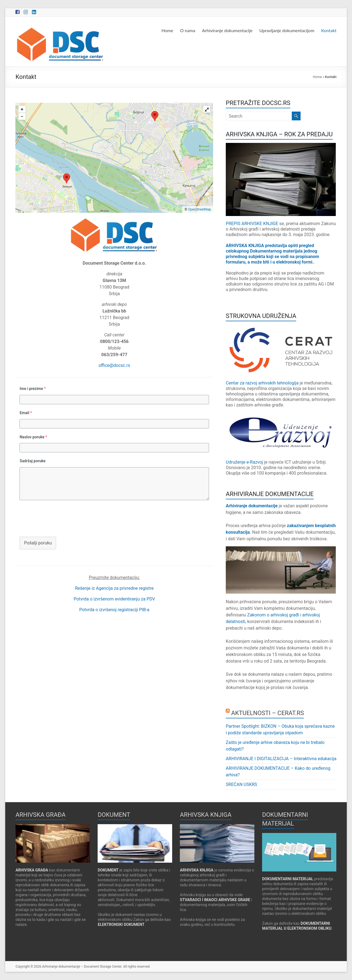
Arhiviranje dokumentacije (227, 30)
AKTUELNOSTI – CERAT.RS (268, 713)
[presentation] (57, 518)
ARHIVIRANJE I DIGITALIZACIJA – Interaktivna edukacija (281, 759)
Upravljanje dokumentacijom (287, 30)
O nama (188, 30)
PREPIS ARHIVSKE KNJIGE (252, 224)
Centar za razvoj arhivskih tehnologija (262, 383)
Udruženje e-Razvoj (244, 462)
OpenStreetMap (200, 209)
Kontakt (329, 30)
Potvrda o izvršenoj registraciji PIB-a (114, 610)
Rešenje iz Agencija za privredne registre (114, 588)
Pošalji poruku (38, 543)
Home (167, 30)
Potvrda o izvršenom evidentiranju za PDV (114, 599)
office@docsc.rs (114, 365)
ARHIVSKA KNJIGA (197, 870)
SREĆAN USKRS (241, 784)
